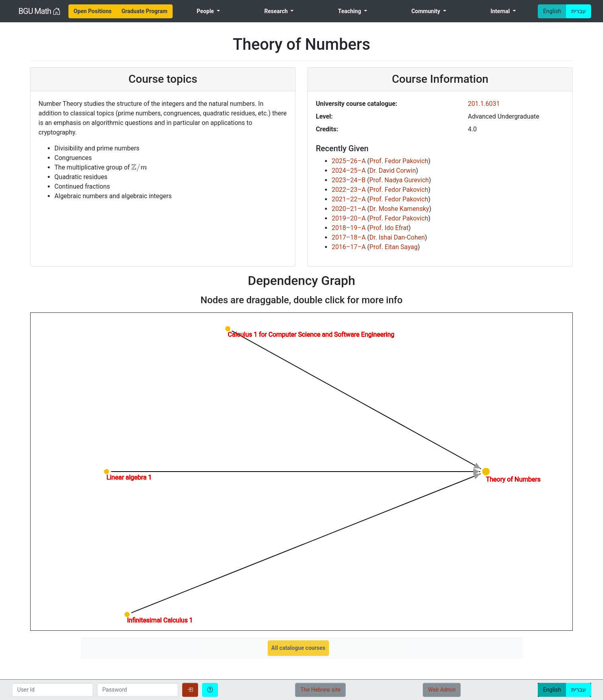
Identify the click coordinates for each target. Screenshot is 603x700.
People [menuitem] (206, 11)
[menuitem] (93, 11)
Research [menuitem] (276, 11)
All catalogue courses (298, 648)
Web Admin (442, 690)
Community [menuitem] (426, 11)
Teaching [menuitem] (350, 11)
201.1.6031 (484, 104)
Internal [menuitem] (501, 11)
